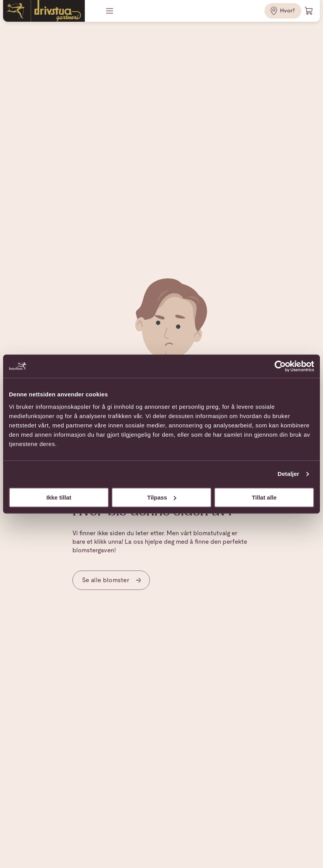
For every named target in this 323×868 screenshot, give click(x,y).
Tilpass (162, 497)
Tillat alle (264, 497)
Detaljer (289, 474)
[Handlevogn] (309, 11)
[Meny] (110, 11)
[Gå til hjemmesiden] (44, 11)
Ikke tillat (59, 497)
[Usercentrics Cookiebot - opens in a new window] (280, 366)
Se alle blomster (112, 580)
